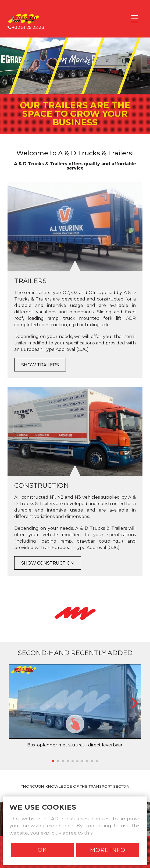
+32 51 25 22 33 (26, 27)
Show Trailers (40, 365)
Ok (42, 850)
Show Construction (48, 563)
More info (108, 850)
